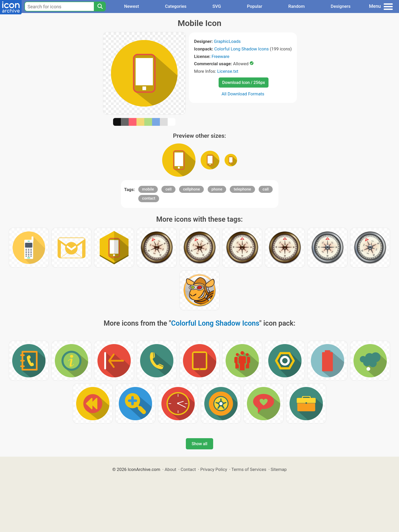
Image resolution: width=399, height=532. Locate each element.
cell (168, 189)
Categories (176, 6)
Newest (131, 6)
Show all (199, 444)
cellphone (191, 189)
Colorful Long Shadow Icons (241, 49)
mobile (148, 189)
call (266, 189)
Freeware (221, 56)
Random (296, 6)
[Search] (100, 6)
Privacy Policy (214, 469)
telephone (242, 189)
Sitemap (279, 469)
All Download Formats (243, 94)
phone (217, 189)
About (170, 469)
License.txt (228, 71)
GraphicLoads (227, 41)
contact (149, 198)
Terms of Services (249, 469)
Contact (188, 469)
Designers (341, 6)
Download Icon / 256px (244, 83)
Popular (255, 6)
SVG (217, 6)
